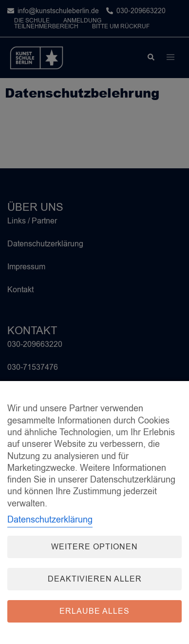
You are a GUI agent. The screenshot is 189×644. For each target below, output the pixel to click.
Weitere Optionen (94, 547)
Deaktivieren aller (95, 579)
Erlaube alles (94, 611)
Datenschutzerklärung (50, 520)
